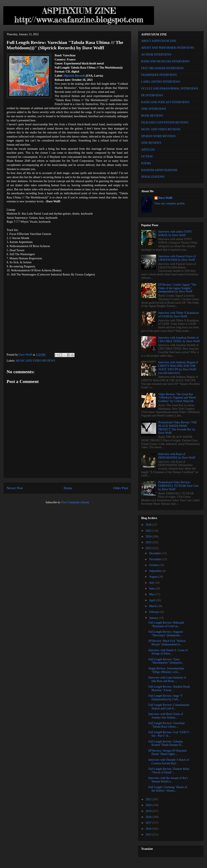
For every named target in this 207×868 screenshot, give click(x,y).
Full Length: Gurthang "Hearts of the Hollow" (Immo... (168, 789)
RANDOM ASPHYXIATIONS (159, 170)
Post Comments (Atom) (75, 502)
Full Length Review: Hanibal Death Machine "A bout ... (169, 688)
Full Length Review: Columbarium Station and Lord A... (169, 707)
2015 (149, 835)
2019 (149, 811)
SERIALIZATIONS (153, 177)
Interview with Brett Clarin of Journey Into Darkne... (166, 716)
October (154, 565)
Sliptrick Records (74, 76)
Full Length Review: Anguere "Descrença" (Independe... (166, 634)
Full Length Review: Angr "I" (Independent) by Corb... (166, 698)
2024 (149, 537)
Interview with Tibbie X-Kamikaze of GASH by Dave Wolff (179, 315)
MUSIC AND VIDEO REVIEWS (36, 361)
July (152, 583)
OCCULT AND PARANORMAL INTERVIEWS (170, 89)
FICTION (147, 156)
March (153, 606)
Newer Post (15, 488)
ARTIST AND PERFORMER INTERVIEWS (168, 48)
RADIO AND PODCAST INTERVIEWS (165, 102)
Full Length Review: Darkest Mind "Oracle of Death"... (169, 771)
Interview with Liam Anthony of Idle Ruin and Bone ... (167, 679)
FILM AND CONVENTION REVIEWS (165, 123)
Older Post (121, 488)
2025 (149, 531)
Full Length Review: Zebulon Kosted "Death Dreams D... (166, 743)
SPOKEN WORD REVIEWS (158, 136)
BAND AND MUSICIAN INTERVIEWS (165, 61)
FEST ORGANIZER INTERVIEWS (162, 68)
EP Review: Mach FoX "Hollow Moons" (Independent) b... (167, 643)
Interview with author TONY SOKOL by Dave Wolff (175, 233)
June (152, 589)
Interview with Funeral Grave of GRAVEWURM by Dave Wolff (177, 258)
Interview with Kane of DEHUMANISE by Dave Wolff (177, 456)
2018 (149, 817)
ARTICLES (148, 150)
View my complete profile (170, 203)
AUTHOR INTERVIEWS (156, 55)
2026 (149, 525)
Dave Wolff (165, 198)
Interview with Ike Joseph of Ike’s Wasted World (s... (168, 780)
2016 (149, 829)
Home (68, 488)
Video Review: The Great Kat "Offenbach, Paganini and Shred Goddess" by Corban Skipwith (177, 398)
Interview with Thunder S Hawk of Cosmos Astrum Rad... (169, 762)
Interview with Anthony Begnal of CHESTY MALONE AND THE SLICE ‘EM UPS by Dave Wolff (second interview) (178, 368)
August (154, 577)
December (155, 553)
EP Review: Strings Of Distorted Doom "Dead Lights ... (167, 752)
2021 (149, 799)
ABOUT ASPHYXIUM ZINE (159, 41)
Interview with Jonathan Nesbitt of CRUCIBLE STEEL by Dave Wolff (179, 339)
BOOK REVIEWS (152, 116)
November (156, 559)
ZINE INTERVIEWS (154, 109)
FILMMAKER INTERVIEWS (159, 75)
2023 (149, 542)
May (152, 594)
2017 (149, 823)
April (152, 600)
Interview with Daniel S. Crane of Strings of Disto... (168, 652)
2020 (149, 805)
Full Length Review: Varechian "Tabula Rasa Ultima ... (167, 725)
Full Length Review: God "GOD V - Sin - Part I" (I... (170, 734)
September (156, 571)
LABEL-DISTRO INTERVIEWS (161, 82)
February (155, 612)
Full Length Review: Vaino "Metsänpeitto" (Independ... (166, 661)
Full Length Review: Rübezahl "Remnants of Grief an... (166, 624)
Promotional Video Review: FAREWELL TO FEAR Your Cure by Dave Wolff (179, 486)
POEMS (146, 163)
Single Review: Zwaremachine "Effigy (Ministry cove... (166, 670)
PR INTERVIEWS (152, 95)
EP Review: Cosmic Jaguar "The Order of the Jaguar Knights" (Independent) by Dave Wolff (177, 288)
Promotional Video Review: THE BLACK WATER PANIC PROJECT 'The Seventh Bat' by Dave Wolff (178, 428)
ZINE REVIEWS (151, 143)
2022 (149, 548)
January (154, 618)
